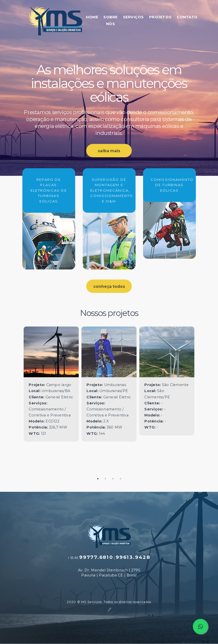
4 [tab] (120, 479)
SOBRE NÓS (111, 20)
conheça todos (109, 286)
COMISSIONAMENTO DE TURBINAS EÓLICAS (169, 185)
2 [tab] (105, 479)
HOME (92, 17)
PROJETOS (160, 17)
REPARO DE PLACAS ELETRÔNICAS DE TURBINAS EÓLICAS (49, 190)
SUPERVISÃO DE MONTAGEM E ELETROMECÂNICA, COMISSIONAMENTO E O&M (109, 190)
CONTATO (187, 17)
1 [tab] (98, 479)
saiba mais (109, 151)
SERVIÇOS (133, 17)
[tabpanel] (51, 384)
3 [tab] (113, 479)
